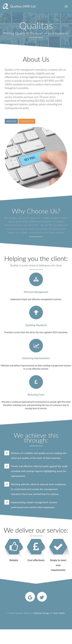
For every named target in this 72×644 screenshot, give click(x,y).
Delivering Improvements (36, 358)
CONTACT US (27, 121)
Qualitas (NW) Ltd (19, 6)
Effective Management (36, 292)
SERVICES (11, 121)
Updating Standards (36, 325)
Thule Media (59, 613)
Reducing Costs (36, 394)
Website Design (42, 613)
